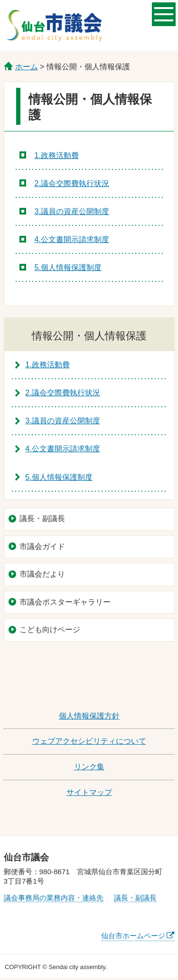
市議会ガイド (42, 546)
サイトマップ (89, 792)
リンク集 (89, 767)
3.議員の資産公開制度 (72, 211)
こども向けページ (50, 630)
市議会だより (42, 574)
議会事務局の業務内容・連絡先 (54, 898)
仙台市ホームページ (133, 936)
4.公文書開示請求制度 (72, 239)
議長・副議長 (42, 518)
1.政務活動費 (57, 155)
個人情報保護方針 (89, 716)
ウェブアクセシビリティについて (89, 741)
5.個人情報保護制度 (68, 267)
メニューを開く (164, 13)
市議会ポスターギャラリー (65, 602)
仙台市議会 (54, 25)
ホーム (27, 67)
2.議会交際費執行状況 (72, 183)
